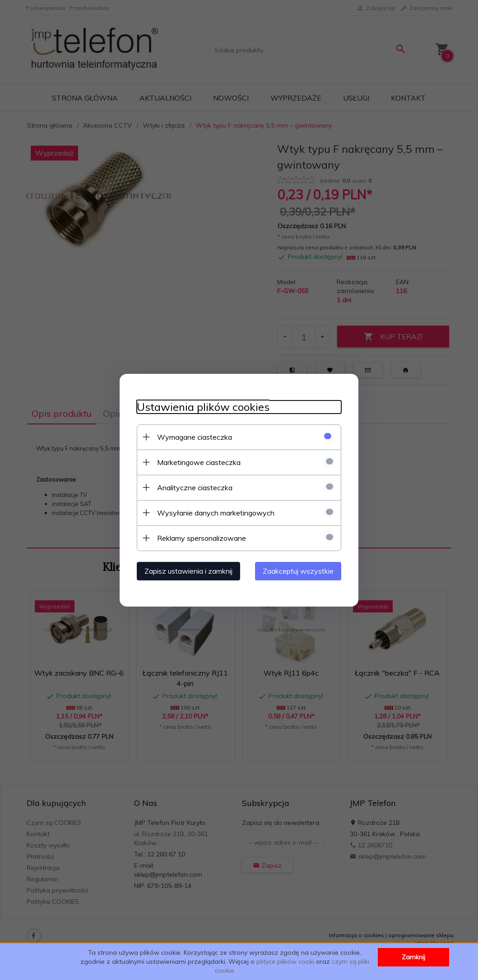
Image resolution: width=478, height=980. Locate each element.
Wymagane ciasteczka (193, 437)
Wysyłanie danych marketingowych (214, 512)
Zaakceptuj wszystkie (300, 571)
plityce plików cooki (285, 962)
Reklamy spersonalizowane (200, 538)
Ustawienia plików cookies (202, 407)
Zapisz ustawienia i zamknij (187, 571)
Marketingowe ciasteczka (197, 462)
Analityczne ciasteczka (193, 487)
